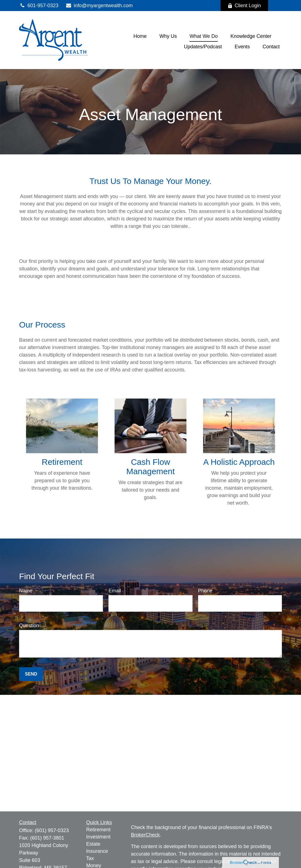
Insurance (97, 851)
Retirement (98, 830)
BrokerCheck (145, 835)
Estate (93, 844)
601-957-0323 (39, 6)
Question (29, 626)
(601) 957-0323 (52, 830)
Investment (98, 837)
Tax (90, 858)
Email (115, 591)
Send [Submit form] (31, 674)
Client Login (244, 6)
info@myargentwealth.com (99, 6)
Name (26, 591)
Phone (205, 591)
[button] (140, 36)
